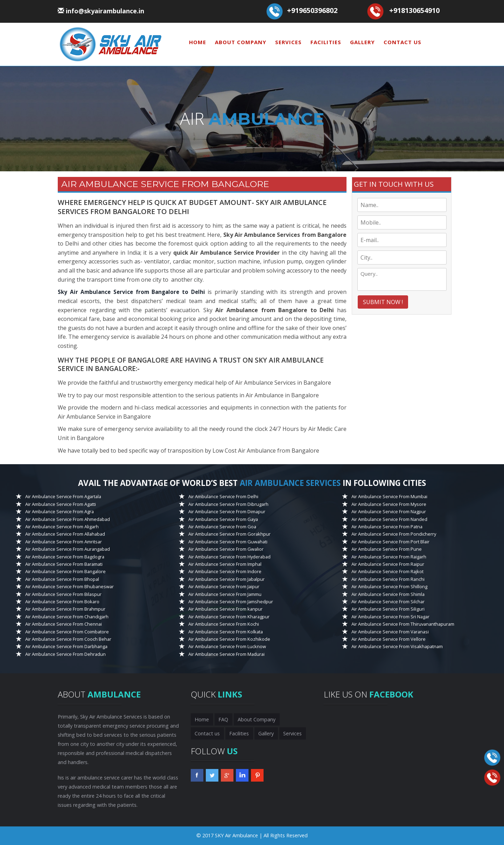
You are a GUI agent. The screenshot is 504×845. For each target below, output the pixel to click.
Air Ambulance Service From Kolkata (226, 631)
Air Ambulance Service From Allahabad (65, 534)
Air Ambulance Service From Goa (222, 527)
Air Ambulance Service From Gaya (223, 519)
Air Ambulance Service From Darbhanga (66, 646)
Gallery (362, 42)
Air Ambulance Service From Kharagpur (229, 617)
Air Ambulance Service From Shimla (388, 594)
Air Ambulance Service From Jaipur (224, 586)
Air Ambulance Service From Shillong (389, 586)
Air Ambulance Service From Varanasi (390, 631)
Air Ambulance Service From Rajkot (387, 571)
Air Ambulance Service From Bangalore (65, 571)
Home (198, 42)
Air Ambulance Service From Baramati (64, 564)
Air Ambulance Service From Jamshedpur (231, 602)
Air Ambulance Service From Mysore (389, 504)
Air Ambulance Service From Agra (59, 511)
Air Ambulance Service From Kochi (224, 624)
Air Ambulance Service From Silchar (388, 602)
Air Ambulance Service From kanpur (225, 609)
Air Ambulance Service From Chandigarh (67, 617)
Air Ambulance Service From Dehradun (65, 654)
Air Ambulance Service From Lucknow (227, 646)
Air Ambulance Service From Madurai (226, 654)
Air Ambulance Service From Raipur (388, 564)
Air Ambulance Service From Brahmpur (65, 609)
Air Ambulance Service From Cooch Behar (68, 639)
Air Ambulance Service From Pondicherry (394, 534)
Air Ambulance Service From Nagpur (389, 511)
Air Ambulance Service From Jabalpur (226, 579)
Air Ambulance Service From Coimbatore (67, 631)
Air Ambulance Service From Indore (225, 571)
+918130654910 (414, 10)
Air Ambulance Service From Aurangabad (68, 549)
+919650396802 (312, 10)
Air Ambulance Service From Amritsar (64, 541)
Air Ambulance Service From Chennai (64, 624)
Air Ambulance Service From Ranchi (388, 579)
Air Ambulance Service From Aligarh (62, 527)
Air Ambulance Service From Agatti (61, 504)
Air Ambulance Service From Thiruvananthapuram (403, 624)
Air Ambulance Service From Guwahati (228, 541)
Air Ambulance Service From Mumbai (389, 496)
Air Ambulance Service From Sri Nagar (390, 617)
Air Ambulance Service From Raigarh (389, 556)
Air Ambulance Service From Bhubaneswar (69, 586)
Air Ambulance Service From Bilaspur (63, 594)
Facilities (326, 42)
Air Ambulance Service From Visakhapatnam (397, 646)
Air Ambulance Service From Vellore (388, 639)
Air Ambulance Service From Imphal (225, 564)
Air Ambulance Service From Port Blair (390, 541)
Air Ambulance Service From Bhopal (62, 579)
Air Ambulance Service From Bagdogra (65, 556)
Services (288, 42)
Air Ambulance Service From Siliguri (388, 609)
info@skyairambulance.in (105, 11)
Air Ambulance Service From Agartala (63, 496)
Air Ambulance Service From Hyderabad (229, 556)
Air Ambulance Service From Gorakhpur (229, 534)
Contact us (402, 42)
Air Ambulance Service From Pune (387, 549)
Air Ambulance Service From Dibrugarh (228, 504)
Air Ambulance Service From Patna (387, 527)
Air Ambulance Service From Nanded (389, 519)
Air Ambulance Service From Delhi (223, 496)
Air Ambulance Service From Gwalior (226, 549)
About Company (241, 42)
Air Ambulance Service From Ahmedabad (68, 519)
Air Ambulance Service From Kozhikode (229, 639)
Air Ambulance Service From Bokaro (62, 602)
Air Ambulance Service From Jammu (225, 594)
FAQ (222, 719)
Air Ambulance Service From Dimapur (227, 511)
